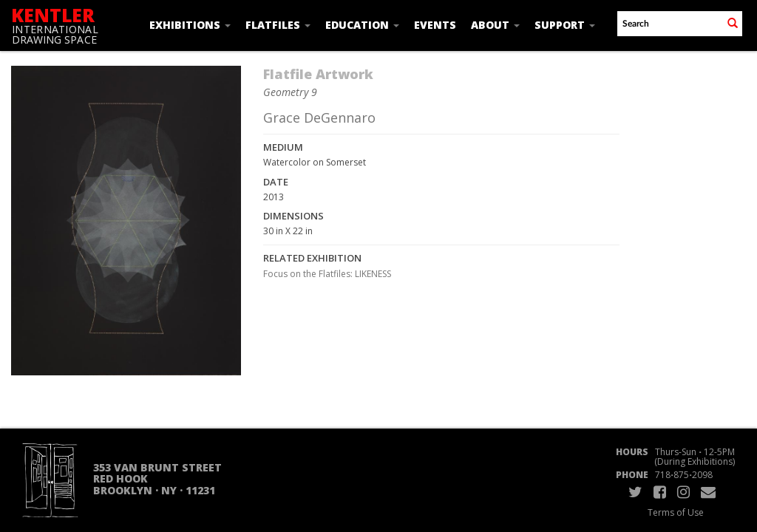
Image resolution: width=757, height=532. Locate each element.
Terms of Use (676, 512)
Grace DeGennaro (319, 117)
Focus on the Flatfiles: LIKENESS (327, 274)
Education (362, 25)
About (495, 25)
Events (435, 25)
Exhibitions (190, 25)
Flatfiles (278, 25)
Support (565, 25)
